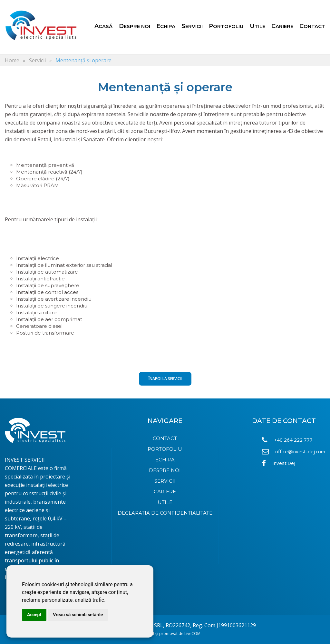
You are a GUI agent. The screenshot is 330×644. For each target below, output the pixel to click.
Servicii (37, 60)
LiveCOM (192, 634)
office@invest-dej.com (294, 452)
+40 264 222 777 (287, 440)
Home (12, 60)
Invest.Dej (279, 463)
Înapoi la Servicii (165, 379)
